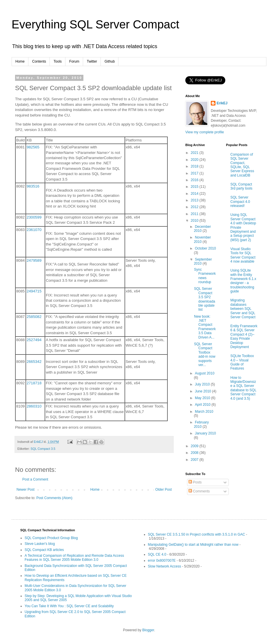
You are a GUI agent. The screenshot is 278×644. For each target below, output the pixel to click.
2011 (195, 214)
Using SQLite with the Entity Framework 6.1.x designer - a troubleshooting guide (243, 281)
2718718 (34, 383)
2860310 (34, 406)
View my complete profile (205, 132)
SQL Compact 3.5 (43, 449)
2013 (195, 200)
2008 (195, 453)
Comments (199, 491)
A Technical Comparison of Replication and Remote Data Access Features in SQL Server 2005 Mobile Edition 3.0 (74, 558)
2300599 (34, 217)
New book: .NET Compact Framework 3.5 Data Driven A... (205, 327)
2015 (195, 187)
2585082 (34, 317)
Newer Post (25, 490)
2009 (195, 446)
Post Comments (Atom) (54, 498)
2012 (195, 207)
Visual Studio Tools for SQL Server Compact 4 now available (243, 255)
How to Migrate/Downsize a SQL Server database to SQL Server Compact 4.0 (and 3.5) (244, 388)
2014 (195, 194)
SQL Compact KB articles (44, 550)
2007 (195, 460)
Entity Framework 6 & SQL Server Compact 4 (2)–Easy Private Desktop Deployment (244, 336)
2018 (195, 166)
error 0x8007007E (162, 561)
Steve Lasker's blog (40, 544)
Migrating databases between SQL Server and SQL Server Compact (243, 309)
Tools (58, 61)
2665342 (34, 362)
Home (20, 61)
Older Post (163, 490)
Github (110, 61)
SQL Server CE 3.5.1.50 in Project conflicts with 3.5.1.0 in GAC (197, 534)
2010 (195, 221)
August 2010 (205, 373)
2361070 (34, 230)
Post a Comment (35, 479)
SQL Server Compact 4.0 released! (240, 202)
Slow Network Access (165, 566)
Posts (195, 482)
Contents (39, 61)
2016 (195, 180)
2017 (195, 173)
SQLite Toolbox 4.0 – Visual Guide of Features (242, 362)
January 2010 (205, 433)
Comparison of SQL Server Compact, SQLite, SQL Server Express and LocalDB (242, 165)
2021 (195, 153)
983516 (33, 186)
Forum (74, 61)
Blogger (148, 630)
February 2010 (201, 424)
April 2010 (203, 405)
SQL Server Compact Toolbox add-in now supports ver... (205, 354)
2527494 (34, 340)
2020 (195, 160)
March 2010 (204, 412)
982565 (33, 147)
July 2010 (203, 384)
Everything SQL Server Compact (95, 24)
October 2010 (205, 248)
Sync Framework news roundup (205, 276)
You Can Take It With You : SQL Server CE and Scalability (69, 606)
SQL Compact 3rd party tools (242, 186)
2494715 (34, 291)
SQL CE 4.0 (157, 554)
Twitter (92, 61)
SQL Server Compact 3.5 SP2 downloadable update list (205, 299)
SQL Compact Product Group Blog (51, 538)
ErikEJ (222, 103)
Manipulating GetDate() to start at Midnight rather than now (193, 545)
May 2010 (203, 398)
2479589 (34, 260)
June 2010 (203, 391)
